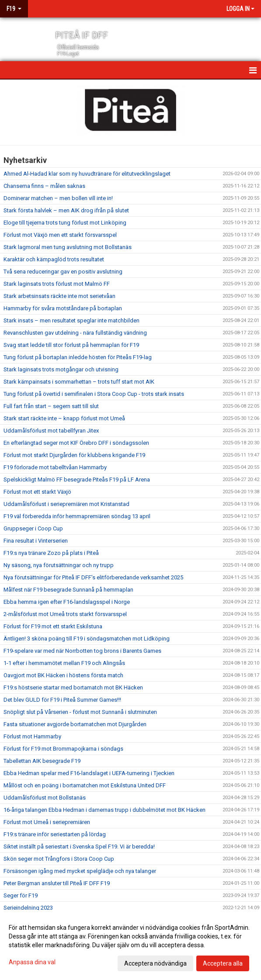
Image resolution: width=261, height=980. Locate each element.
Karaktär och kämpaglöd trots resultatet (54, 259)
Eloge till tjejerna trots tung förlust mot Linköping (65, 223)
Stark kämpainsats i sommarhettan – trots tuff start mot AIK (79, 382)
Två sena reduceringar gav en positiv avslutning (63, 272)
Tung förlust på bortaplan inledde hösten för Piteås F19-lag (78, 357)
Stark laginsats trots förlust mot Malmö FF (57, 284)
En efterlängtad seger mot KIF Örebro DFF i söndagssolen (76, 443)
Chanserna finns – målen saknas (44, 186)
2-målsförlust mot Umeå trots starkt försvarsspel (65, 614)
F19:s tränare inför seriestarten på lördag (55, 834)
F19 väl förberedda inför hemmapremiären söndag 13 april (77, 516)
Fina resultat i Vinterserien (36, 541)
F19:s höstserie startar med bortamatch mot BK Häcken (73, 687)
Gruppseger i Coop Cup (33, 528)
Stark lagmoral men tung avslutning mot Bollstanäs (68, 247)
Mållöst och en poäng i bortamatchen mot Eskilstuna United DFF (85, 785)
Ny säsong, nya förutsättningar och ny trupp (59, 565)
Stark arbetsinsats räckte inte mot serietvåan (59, 296)
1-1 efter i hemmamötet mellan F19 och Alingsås (64, 663)
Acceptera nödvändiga (155, 963)
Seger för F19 (21, 895)
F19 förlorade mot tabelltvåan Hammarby (55, 467)
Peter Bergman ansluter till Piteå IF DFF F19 (57, 883)
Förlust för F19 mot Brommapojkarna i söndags (63, 749)
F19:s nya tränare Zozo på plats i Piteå (51, 553)
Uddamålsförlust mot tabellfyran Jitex (51, 431)
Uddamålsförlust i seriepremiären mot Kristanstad (66, 504)
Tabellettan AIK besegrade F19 (42, 761)
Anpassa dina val (32, 962)
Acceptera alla (223, 963)
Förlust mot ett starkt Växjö (37, 492)
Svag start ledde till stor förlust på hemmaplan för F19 (71, 345)
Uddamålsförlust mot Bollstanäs (45, 798)
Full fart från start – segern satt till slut (51, 406)
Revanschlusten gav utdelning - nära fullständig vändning (75, 333)
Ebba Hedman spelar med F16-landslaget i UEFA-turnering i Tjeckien (89, 773)
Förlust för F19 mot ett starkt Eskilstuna (53, 626)
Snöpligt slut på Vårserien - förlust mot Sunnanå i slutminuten (80, 712)
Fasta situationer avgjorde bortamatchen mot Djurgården (75, 724)
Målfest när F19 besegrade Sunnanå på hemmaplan (68, 590)
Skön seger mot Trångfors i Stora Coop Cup (59, 859)
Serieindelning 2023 (28, 908)
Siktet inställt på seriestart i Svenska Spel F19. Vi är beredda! (79, 847)
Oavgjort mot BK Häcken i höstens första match (63, 675)
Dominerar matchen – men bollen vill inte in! (58, 198)
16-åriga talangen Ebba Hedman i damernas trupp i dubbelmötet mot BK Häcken (104, 810)
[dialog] (130, 945)
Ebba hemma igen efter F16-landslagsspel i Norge (67, 602)
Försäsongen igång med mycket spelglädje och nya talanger (80, 871)
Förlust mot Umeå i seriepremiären (47, 822)
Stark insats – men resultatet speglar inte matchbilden (71, 320)
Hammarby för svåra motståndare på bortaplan (63, 308)
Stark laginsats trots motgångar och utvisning (61, 369)
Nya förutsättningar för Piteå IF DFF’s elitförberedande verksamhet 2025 (93, 577)
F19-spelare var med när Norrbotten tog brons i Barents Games (82, 651)
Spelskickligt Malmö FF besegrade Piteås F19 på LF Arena (77, 480)
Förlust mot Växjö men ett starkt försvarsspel (60, 235)
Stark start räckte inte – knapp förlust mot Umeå (64, 418)
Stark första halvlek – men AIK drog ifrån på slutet (66, 210)
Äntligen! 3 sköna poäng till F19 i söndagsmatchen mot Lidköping (87, 639)
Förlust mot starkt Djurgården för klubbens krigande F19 (74, 455)
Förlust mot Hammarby (32, 736)
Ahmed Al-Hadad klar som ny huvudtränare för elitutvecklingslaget (87, 174)
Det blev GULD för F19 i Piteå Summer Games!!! (62, 700)
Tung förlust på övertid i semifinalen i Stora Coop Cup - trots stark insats (94, 394)
